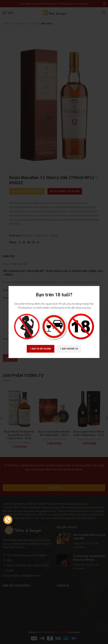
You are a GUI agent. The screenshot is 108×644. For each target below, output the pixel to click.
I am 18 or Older (41, 349)
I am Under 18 (69, 349)
